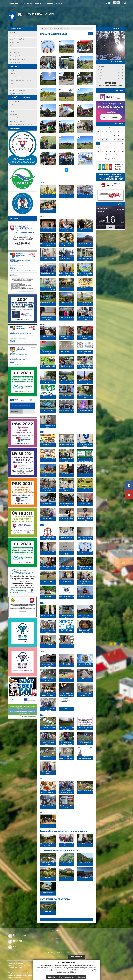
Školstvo (13, 49)
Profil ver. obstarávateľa (44, 3)
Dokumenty (14, 52)
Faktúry (12, 111)
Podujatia (14, 73)
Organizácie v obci (16, 94)
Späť (90, 34)
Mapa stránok (12, 963)
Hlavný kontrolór (15, 42)
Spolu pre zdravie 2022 (61, 29)
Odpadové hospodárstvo (18, 59)
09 (119, 139)
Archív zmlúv (14, 108)
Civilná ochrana (15, 63)
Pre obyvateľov (15, 3)
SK (115, 3)
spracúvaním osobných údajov (74, 952)
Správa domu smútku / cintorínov (21, 80)
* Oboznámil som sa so (66, 952)
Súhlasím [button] (51, 977)
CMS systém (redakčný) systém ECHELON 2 (20, 973)
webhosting (11, 975)
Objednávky (14, 114)
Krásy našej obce (16, 77)
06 (107, 139)
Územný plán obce (16, 56)
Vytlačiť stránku (21, 963)
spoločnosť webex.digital (15, 977)
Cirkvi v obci (14, 87)
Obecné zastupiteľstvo (18, 39)
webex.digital (18, 975)
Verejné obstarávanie (17, 118)
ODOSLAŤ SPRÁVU (76, 957)
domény (25, 975)
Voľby (11, 83)
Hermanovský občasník (17, 90)
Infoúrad (119, 90)
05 (103, 139)
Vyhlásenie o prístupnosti (15, 965)
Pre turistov (27, 3)
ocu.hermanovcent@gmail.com (111, 85)
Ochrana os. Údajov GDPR (18, 121)
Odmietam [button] (81, 977)
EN (118, 3)
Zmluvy (12, 104)
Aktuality (13, 70)
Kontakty (59, 3)
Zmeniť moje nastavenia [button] (66, 977)
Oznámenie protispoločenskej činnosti (22, 124)
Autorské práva (26, 965)
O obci (12, 32)
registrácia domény (33, 975)
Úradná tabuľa (14, 101)
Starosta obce (14, 36)
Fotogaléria (48, 29)
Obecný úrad (15, 46)
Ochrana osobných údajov (15, 968)
